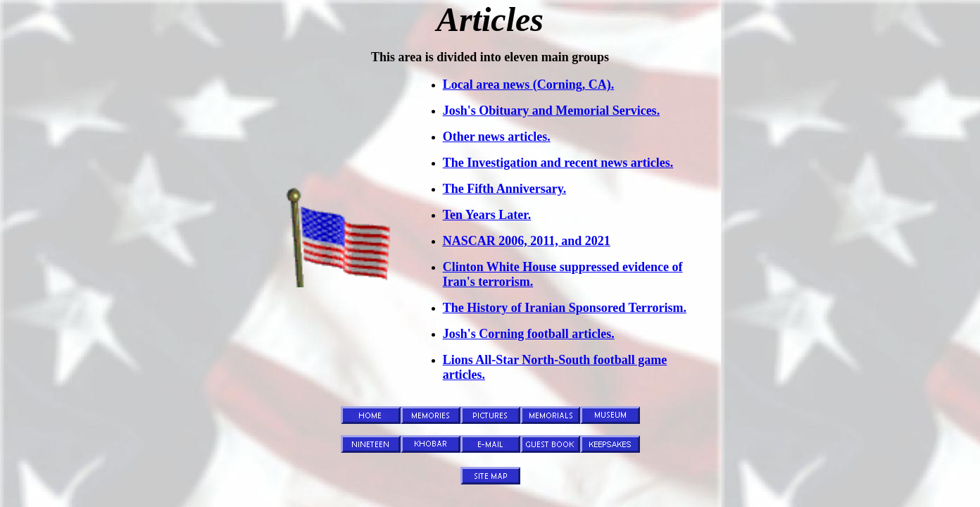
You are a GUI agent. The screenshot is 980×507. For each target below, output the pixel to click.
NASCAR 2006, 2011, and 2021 (527, 241)
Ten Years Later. (487, 215)
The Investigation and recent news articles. (558, 163)
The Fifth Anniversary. (505, 189)
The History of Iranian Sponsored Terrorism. (565, 308)
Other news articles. (497, 137)
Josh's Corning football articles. (529, 334)
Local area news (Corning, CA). (529, 84)
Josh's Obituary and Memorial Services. (552, 111)
